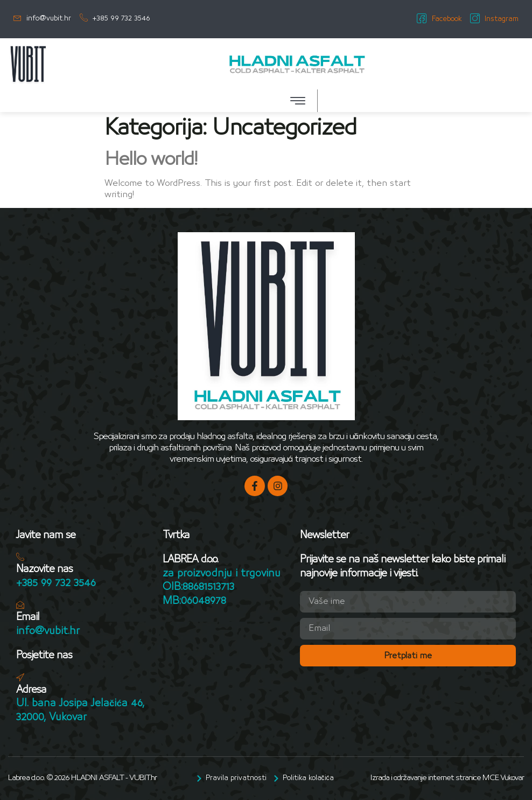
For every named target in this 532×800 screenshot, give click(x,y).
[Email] (20, 605)
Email (28, 618)
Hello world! (151, 159)
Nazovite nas (44, 570)
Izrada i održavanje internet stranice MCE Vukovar (447, 778)
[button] (298, 101)
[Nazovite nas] (20, 557)
